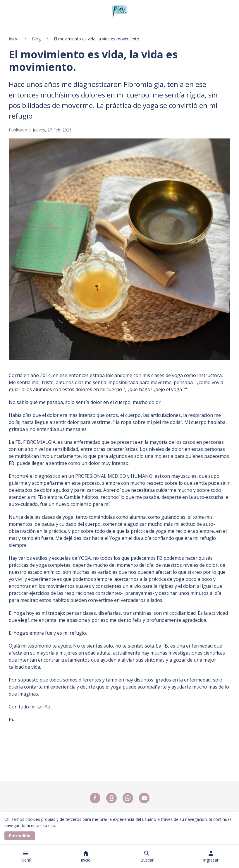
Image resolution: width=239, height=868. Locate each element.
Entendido (20, 836)
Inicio (14, 39)
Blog (36, 39)
